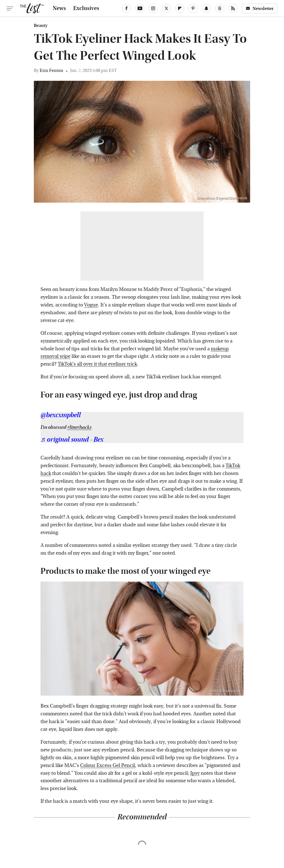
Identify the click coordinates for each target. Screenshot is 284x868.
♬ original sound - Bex (72, 440)
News (59, 8)
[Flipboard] (180, 8)
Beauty (41, 26)
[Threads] (220, 8)
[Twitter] (166, 8)
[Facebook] (126, 8)
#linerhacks (79, 427)
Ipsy (195, 773)
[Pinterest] (193, 8)
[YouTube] (140, 8)
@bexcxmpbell (61, 415)
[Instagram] (153, 8)
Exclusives (86, 8)
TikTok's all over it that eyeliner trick (97, 364)
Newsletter (260, 8)
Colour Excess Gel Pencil (108, 765)
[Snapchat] (206, 8)
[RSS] (233, 8)
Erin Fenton (51, 70)
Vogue (91, 305)
